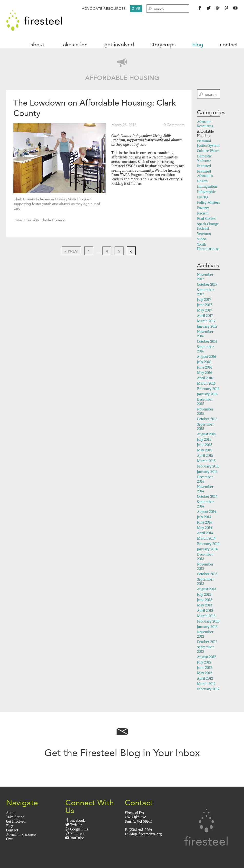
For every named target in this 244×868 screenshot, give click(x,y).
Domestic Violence (204, 158)
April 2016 (205, 378)
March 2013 (206, 616)
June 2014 (205, 522)
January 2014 (207, 549)
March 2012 (206, 684)
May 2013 (205, 605)
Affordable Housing (49, 220)
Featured (204, 166)
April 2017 (205, 316)
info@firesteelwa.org (145, 834)
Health (202, 181)
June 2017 (205, 305)
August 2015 (206, 434)
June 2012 (205, 668)
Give (136, 9)
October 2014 (207, 497)
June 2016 (205, 367)
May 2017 (205, 310)
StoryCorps (163, 44)
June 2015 (205, 445)
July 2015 (204, 439)
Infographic (206, 192)
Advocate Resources (104, 9)
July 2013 (204, 595)
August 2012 (206, 657)
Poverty (203, 208)
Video (201, 239)
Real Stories (206, 219)
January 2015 (207, 472)
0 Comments (174, 125)
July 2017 (204, 300)
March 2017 (206, 321)
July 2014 (204, 517)
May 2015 (205, 450)
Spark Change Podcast (208, 226)
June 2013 (205, 600)
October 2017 (207, 284)
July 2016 (204, 362)
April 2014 (205, 533)
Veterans (204, 234)
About (37, 44)
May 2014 (205, 528)
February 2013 (208, 621)
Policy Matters (208, 203)
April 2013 (205, 611)
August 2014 (207, 512)
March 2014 (206, 538)
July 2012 (204, 662)
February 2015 (208, 466)
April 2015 (205, 456)
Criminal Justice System (208, 143)
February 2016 (208, 389)
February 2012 (208, 689)
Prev (71, 251)
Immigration (207, 186)
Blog (198, 44)
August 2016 (206, 357)
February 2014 (208, 544)
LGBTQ (202, 197)
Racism (203, 213)
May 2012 (205, 673)
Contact (229, 44)
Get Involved (119, 44)
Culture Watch (208, 151)
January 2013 (207, 627)
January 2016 (207, 394)
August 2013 (206, 589)
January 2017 (207, 326)
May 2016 (205, 373)
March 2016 (206, 383)
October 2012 (207, 642)
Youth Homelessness (208, 247)
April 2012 (205, 678)
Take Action (74, 44)
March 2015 (206, 461)
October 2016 (207, 341)
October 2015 (207, 419)
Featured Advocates (205, 174)
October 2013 (207, 574)
